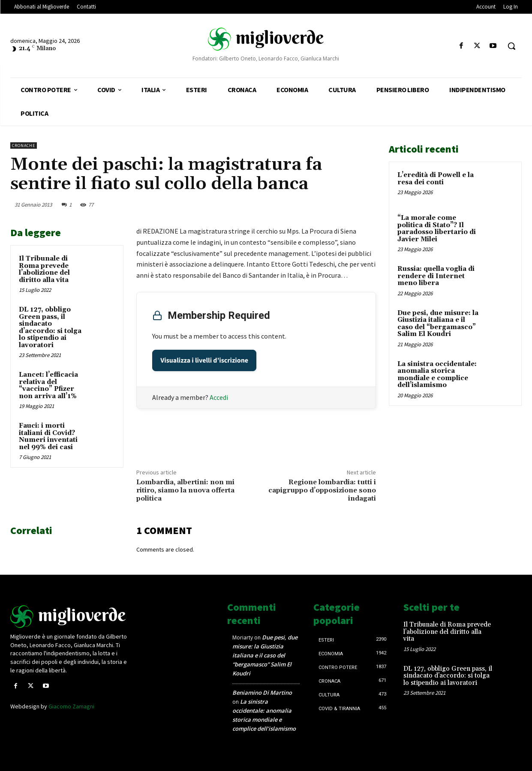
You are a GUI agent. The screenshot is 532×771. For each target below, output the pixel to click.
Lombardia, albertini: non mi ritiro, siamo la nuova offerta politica (185, 490)
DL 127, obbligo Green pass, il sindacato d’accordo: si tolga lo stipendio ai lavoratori (50, 327)
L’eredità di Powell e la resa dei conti (436, 179)
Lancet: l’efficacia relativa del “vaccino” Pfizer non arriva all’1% (48, 385)
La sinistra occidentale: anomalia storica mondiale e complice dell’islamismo (437, 375)
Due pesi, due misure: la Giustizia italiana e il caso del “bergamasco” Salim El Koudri (438, 324)
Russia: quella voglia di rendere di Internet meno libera (436, 276)
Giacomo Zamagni (71, 706)
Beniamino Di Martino (262, 693)
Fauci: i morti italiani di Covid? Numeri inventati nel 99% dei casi (48, 436)
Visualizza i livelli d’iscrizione (204, 360)
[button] (511, 46)
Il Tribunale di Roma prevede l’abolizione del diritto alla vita (44, 269)
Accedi (219, 397)
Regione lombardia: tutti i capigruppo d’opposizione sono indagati (322, 490)
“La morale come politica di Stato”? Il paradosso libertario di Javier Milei (437, 229)
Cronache (24, 145)
